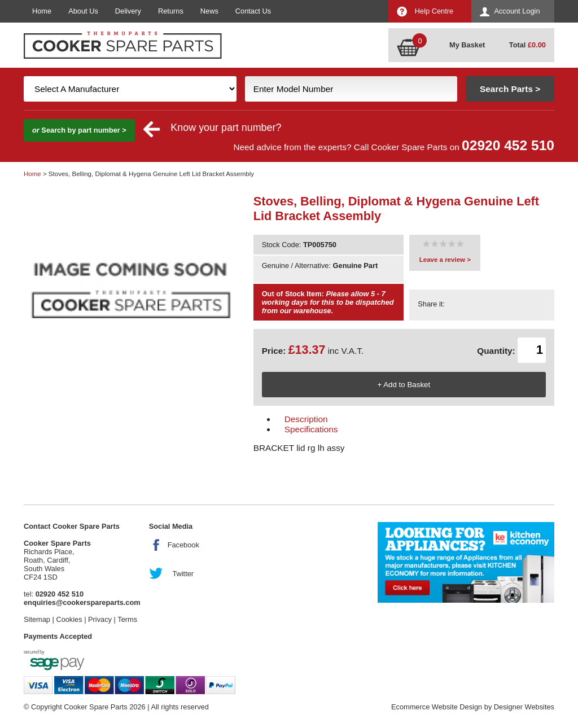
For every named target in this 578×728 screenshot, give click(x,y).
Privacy (100, 619)
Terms (127, 619)
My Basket (467, 45)
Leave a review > (445, 260)
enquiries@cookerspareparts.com (82, 602)
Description (306, 419)
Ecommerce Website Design (437, 707)
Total (527, 45)
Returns (171, 11)
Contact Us (253, 11)
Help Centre (434, 11)
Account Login (517, 11)
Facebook (183, 545)
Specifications (311, 429)
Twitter (183, 574)
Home (42, 11)
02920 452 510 (508, 145)
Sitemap (37, 619)
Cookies (69, 619)
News (209, 11)
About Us (83, 11)
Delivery (128, 11)
